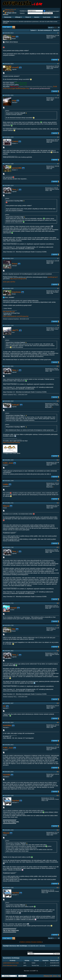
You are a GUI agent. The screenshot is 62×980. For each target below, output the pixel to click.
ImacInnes (16, 292)
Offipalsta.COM (9, 10)
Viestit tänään (47, 17)
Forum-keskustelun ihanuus (10, 965)
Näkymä (56, 30)
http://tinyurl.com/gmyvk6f (18, 279)
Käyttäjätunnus (24, 11)
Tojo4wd (15, 801)
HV (4, 706)
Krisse (15, 264)
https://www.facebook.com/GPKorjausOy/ (16, 316)
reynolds (7, 775)
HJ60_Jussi (8, 463)
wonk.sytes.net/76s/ (9, 282)
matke (6, 484)
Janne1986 (17, 168)
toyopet (14, 608)
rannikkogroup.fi (53, 277)
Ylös (59, 976)
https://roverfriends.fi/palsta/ (12, 442)
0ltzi (14, 37)
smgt (14, 101)
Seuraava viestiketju (37, 942)
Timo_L (15, 189)
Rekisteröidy (8, 17)
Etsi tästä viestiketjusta (44, 30)
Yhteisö (28, 17)
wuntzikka (7, 725)
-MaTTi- (15, 330)
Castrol (15, 141)
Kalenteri (37, 17)
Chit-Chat (11, 11)
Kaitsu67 (16, 405)
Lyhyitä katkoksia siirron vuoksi (11, 963)
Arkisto (55, 976)
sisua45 (15, 67)
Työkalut (33, 30)
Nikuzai (6, 506)
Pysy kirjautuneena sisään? (52, 11)
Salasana (22, 13)
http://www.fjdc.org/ (9, 312)
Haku (56, 17)
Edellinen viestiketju (25, 942)
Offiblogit (18, 17)
